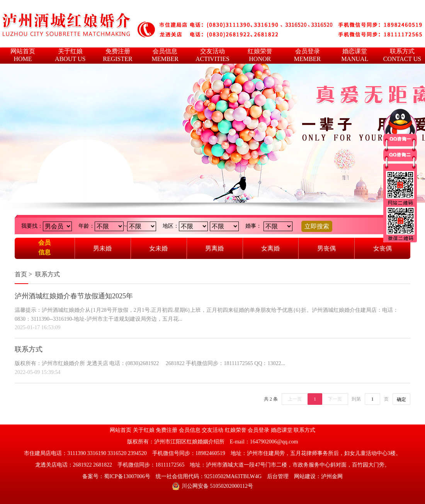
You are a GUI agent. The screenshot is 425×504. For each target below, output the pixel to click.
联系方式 (48, 274)
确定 (401, 399)
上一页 (295, 399)
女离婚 (270, 248)
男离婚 (214, 248)
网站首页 (121, 430)
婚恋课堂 (282, 430)
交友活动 (212, 430)
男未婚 (102, 248)
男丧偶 (326, 248)
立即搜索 (317, 226)
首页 (21, 274)
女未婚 (158, 248)
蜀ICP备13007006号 (127, 476)
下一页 (335, 399)
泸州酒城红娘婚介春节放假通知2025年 (74, 296)
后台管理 (278, 476)
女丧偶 (382, 248)
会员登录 (258, 430)
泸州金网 (332, 476)
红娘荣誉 (236, 430)
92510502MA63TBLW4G (233, 476)
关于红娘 (144, 430)
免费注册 (167, 430)
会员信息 (44, 247)
